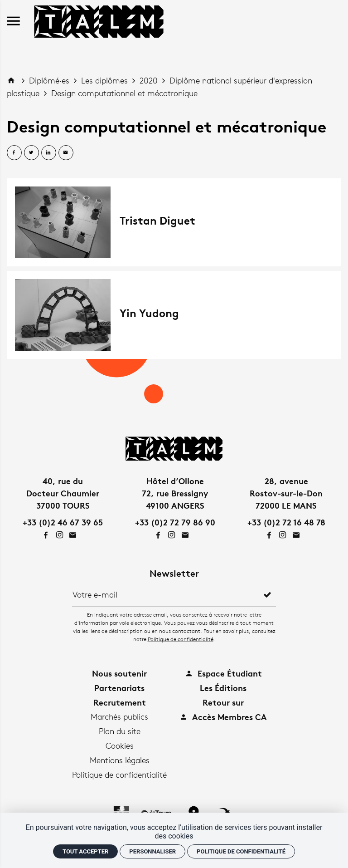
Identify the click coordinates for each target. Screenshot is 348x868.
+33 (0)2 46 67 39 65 (63, 522)
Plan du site (120, 731)
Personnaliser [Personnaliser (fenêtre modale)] (152, 851)
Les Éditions (223, 688)
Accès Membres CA (223, 717)
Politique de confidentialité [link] (241, 851)
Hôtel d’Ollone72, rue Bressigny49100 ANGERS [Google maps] (175, 493)
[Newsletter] (166, 594)
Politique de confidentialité (181, 639)
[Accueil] (99, 20)
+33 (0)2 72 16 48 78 (286, 522)
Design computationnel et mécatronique (124, 93)
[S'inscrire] (267, 594)
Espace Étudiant (223, 673)
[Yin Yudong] (174, 315)
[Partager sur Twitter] (31, 153)
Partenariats (119, 688)
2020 (150, 80)
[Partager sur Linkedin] (49, 153)
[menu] (13, 22)
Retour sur (223, 702)
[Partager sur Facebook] (14, 153)
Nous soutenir (119, 673)
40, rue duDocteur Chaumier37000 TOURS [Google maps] (63, 493)
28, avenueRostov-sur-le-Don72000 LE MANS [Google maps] (286, 493)
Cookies (120, 745)
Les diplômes (106, 80)
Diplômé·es (50, 80)
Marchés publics (119, 716)
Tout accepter (85, 851)
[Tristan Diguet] (174, 222)
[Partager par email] (66, 153)
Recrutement (120, 702)
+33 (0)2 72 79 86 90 (175, 522)
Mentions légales (120, 760)
